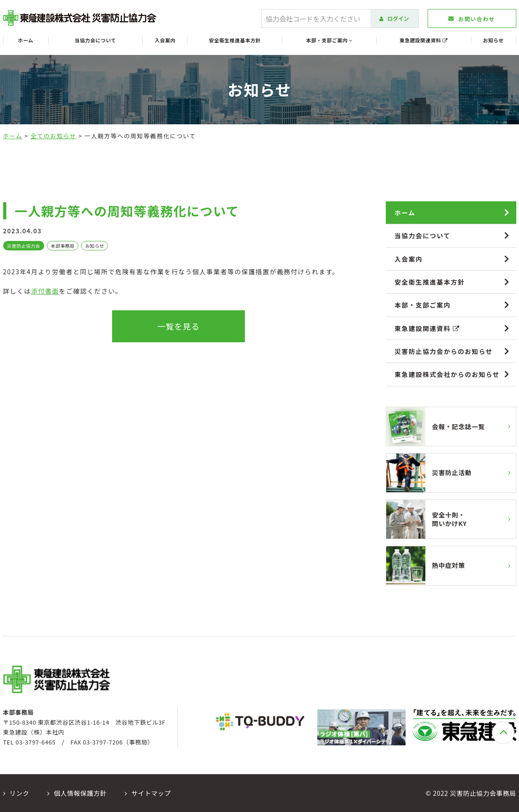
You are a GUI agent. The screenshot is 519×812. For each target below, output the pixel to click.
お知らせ (493, 40)
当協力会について (95, 40)
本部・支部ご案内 (329, 40)
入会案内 (165, 40)
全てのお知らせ (54, 136)
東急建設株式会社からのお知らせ (447, 374)
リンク (16, 793)
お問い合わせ (472, 19)
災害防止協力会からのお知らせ (444, 351)
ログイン (394, 18)
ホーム (26, 40)
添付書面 (45, 291)
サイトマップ (148, 793)
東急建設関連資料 (424, 40)
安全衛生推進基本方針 (235, 40)
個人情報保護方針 (77, 793)
